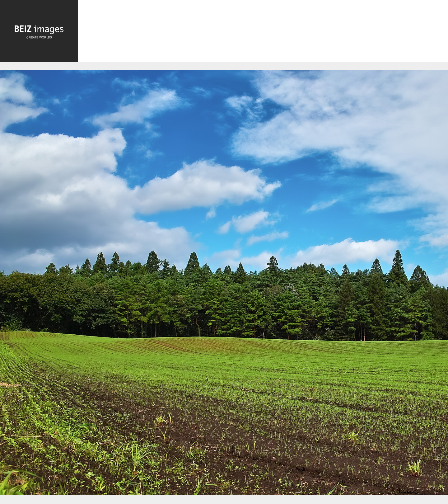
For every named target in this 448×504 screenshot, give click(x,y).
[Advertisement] (263, 33)
